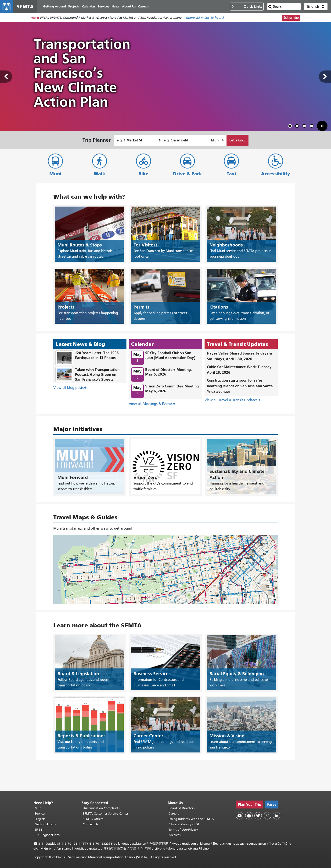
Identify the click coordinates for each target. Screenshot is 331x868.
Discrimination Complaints (101, 808)
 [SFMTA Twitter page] (258, 816)
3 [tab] (305, 127)
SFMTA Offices (93, 819)
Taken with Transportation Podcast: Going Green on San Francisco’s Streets (97, 374)
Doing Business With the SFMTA (191, 819)
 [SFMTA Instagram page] (267, 816)
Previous (6, 77)
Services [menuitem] (103, 6)
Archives (174, 835)
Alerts (35, 18)
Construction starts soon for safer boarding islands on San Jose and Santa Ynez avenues (240, 386)
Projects (40, 819)
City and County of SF (184, 824)
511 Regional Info (47, 835)
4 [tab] (313, 127)
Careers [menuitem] (144, 6)
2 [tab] (298, 127)
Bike (143, 174)
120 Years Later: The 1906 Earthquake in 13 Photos (97, 355)
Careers (174, 814)
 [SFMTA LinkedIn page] (277, 816)
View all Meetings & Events (151, 404)
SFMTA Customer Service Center (106, 814)
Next (325, 77)
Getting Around (46, 824)
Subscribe (291, 18)
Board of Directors (182, 808)
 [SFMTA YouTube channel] (240, 816)
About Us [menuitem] (129, 6)
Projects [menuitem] (74, 6)
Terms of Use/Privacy (183, 830)
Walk (99, 174)
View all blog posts (68, 388)
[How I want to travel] (217, 140)
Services (40, 814)
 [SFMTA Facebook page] (249, 816)
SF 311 (39, 830)
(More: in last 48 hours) (205, 18)
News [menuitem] (116, 6)
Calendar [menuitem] (89, 6)
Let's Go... (237, 140)
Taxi (231, 174)
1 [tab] (291, 127)
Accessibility (276, 174)
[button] (316, 7)
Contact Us (90, 824)
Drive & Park (187, 174)
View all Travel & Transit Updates (231, 400)
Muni (55, 174)
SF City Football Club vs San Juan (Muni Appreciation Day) (170, 355)
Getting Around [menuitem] (54, 6)
